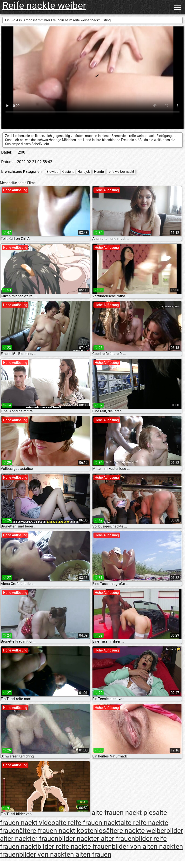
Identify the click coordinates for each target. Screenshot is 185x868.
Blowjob (53, 172)
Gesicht (68, 172)
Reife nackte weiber (44, 6)
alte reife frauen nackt (88, 823)
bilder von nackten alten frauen (65, 854)
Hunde (99, 172)
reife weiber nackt (121, 172)
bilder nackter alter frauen (97, 839)
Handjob (84, 172)
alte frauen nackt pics (124, 813)
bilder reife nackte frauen (75, 846)
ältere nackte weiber (136, 831)
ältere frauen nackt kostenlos (63, 831)
